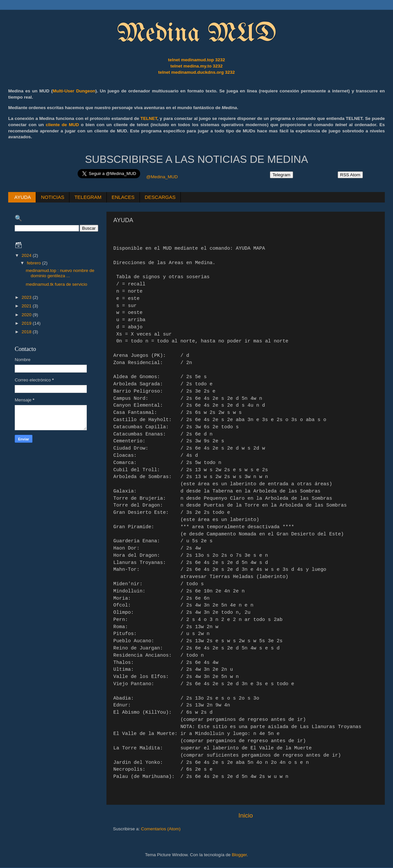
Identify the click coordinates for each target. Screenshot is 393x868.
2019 (27, 323)
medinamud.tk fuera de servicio (57, 284)
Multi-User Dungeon (74, 91)
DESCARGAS (160, 197)
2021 (27, 306)
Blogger (239, 855)
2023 (27, 297)
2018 (27, 332)
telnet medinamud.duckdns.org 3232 (196, 72)
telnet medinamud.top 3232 (196, 60)
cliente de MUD (62, 125)
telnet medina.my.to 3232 (196, 66)
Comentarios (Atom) (161, 829)
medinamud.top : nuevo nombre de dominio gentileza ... (60, 273)
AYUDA (23, 197)
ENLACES (123, 197)
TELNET (149, 118)
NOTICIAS (53, 197)
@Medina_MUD (162, 177)
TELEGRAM (88, 197)
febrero (35, 263)
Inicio (246, 815)
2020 (27, 315)
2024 (27, 255)
